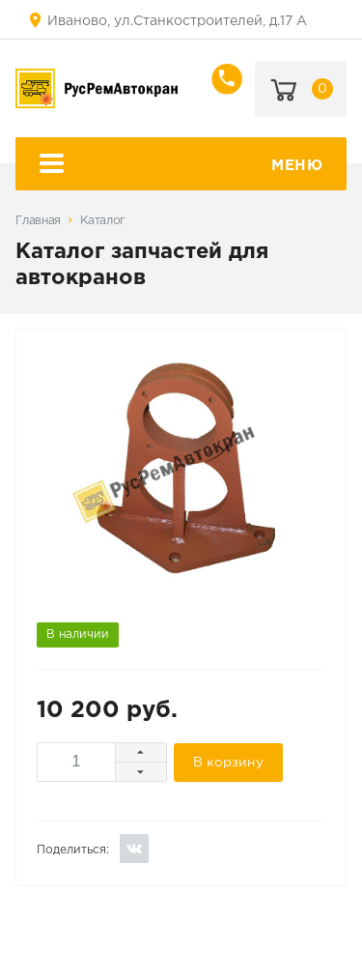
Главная (38, 221)
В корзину (228, 763)
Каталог (103, 221)
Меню (181, 166)
